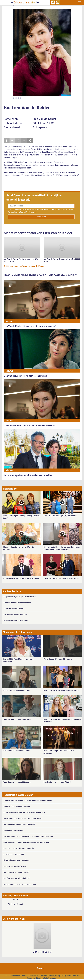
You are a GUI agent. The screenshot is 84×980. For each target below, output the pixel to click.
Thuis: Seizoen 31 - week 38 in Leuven (17, 782)
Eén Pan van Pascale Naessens (15, 615)
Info (37, 976)
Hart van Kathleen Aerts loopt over (17, 860)
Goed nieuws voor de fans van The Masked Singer (23, 818)
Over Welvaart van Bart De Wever (16, 621)
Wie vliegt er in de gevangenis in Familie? (19, 824)
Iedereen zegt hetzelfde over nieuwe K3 (19, 848)
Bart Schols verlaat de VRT (14, 854)
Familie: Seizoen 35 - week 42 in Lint (16, 751)
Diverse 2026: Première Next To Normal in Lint (61, 690)
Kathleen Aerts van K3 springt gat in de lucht (60, 516)
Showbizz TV (10, 489)
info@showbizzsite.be (70, 976)
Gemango (52, 978)
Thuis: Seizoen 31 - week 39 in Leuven (17, 719)
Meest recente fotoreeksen (17, 632)
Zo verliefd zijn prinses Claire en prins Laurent (61, 578)
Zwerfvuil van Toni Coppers (14, 609)
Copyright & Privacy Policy (50, 976)
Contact (41, 968)
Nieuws (9, 321)
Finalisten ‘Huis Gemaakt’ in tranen (17, 806)
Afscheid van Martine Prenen (15, 866)
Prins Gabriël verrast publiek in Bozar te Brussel (21, 578)
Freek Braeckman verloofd (14, 830)
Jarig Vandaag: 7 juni (14, 919)
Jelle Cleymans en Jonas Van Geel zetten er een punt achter (26, 842)
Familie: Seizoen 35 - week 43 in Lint (16, 690)
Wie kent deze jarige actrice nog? (16, 872)
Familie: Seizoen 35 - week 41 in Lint (57, 782)
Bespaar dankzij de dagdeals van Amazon (20, 597)
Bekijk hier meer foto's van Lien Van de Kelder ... (25, 266)
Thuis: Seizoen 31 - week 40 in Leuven (58, 659)
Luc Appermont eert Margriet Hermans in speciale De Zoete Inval (28, 836)
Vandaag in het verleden (16, 896)
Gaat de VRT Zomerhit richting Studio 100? (20, 884)
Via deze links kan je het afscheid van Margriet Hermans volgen (28, 800)
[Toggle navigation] (80, 2)
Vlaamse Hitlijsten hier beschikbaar (17, 603)
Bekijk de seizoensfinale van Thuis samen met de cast (24, 812)
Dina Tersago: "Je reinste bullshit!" (17, 878)
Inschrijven (41, 217)
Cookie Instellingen (34, 978)
